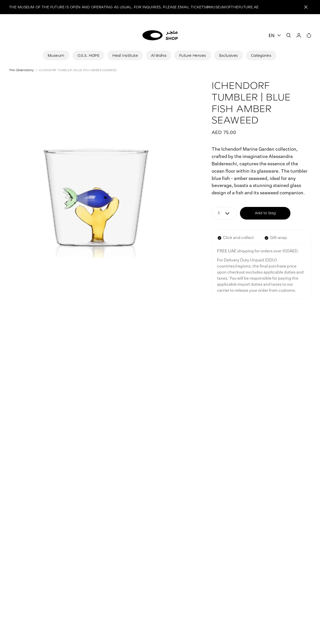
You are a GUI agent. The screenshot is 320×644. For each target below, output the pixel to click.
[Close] (306, 7)
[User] (299, 35)
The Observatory (21, 70)
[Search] (289, 35)
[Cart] (309, 35)
